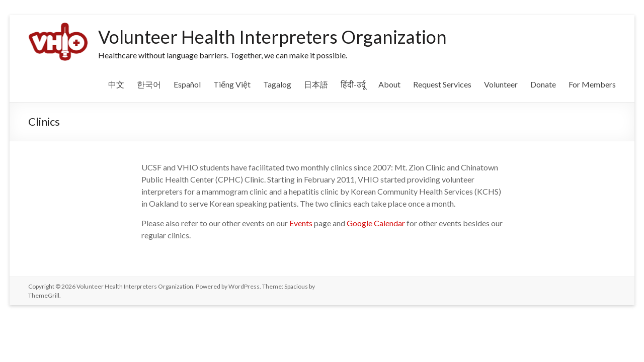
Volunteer (501, 84)
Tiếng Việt (232, 84)
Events (301, 223)
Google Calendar (376, 223)
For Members (592, 84)
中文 (116, 84)
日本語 (316, 84)
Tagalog (277, 84)
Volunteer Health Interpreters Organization (272, 37)
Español (187, 84)
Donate (543, 84)
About (389, 84)
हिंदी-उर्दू (353, 84)
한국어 (149, 84)
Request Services (442, 84)
